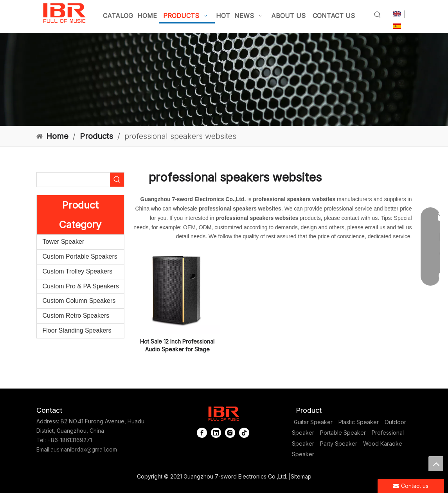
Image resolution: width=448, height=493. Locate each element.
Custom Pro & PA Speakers (81, 286)
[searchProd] (73, 180)
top (436, 464)
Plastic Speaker (359, 422)
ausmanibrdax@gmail (78, 449)
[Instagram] (230, 433)
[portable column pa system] (224, 80)
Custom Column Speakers (79, 301)
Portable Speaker (343, 433)
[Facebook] (202, 433)
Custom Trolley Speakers (78, 271)
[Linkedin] (216, 433)
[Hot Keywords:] (378, 15)
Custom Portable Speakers (80, 256)
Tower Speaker (64, 242)
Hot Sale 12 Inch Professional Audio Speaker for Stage (177, 345)
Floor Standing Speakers (77, 330)
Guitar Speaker (313, 422)
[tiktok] (244, 433)
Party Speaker (339, 444)
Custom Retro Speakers (76, 316)
